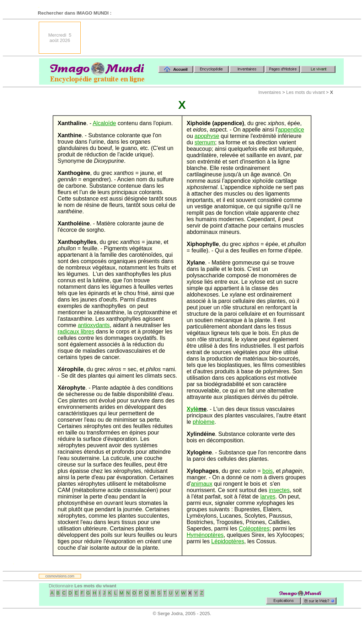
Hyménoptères (205, 535)
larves (268, 497)
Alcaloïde (105, 123)
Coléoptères (254, 529)
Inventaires (270, 92)
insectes (279, 490)
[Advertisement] (214, 38)
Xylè (197, 409)
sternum (205, 142)
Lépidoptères (228, 541)
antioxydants (94, 325)
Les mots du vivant (305, 92)
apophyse (207, 136)
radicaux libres (76, 332)
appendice (291, 130)
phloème (204, 422)
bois (267, 471)
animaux (202, 484)
